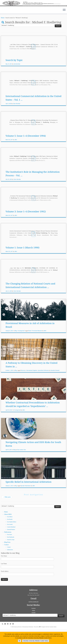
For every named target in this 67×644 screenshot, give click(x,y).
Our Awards (10, 539)
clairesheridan (17, 79)
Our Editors (10, 532)
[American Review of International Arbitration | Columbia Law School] (33, 11)
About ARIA (8, 529)
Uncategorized (21, 346)
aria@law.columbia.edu (33, 616)
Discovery (23, 385)
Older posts (7, 512)
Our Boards (10, 534)
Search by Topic (14, 75)
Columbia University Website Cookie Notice (36, 641)
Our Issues (10, 549)
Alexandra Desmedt (55, 385)
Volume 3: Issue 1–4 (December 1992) (26, 226)
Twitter (34, 625)
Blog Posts (7, 557)
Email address (5, 586)
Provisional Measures (37, 346)
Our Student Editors (12, 537)
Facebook (33, 623)
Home (3, 33)
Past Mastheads (11, 552)
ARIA (16, 155)
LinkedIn (33, 627)
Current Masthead (11, 542)
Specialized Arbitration (44, 385)
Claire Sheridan (16, 118)
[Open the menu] (64, 25)
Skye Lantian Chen (22, 465)
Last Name (4, 578)
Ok (19, 641)
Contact (7, 560)
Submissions (10, 565)
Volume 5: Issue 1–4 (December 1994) (26, 151)
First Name (4, 571)
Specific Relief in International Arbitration (29, 497)
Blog (16, 346)
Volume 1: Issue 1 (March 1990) (22, 262)
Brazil (30, 346)
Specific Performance (26, 501)
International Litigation (32, 385)
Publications (8, 547)
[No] (65, 638)
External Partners (11, 544)
